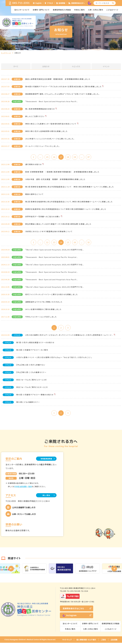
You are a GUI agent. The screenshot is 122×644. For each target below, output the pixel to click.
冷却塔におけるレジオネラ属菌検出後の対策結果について (49, 232)
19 (75, 157)
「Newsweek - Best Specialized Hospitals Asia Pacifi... (52, 101)
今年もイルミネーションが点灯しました (41, 317)
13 (54, 243)
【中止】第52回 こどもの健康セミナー (31, 373)
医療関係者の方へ (78, 3)
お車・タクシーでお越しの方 (24, 515)
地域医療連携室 (45, 460)
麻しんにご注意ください (35, 116)
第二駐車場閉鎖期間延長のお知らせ (40, 109)
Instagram (70, 616)
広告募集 (114, 641)
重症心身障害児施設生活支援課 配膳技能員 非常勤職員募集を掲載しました (58, 79)
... (39, 157)
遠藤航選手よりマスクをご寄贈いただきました (44, 302)
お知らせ (46, 66)
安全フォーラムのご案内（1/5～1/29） (32, 380)
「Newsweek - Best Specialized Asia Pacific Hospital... (52, 258)
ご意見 (103, 641)
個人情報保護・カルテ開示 (86, 641)
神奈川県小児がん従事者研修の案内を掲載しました (46, 131)
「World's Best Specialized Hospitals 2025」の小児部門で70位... (55, 265)
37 (90, 157)
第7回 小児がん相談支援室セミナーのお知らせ (35, 343)
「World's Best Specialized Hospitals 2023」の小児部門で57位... (55, 287)
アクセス (50, 3)
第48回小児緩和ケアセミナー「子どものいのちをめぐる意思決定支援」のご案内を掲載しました (63, 86)
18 (68, 157)
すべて (16, 66)
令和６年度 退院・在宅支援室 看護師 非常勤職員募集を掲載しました (55, 179)
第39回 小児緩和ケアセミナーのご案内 (32, 351)
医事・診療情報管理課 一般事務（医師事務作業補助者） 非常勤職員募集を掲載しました (62, 172)
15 (47, 157)
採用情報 (62, 3)
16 (54, 157)
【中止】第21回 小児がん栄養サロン (31, 366)
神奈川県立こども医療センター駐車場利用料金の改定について (51, 124)
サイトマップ (67, 641)
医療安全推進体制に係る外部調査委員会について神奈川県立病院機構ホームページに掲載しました (66, 209)
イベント (106, 66)
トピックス (76, 66)
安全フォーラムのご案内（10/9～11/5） (32, 388)
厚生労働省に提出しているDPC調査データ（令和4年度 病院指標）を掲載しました (58, 224)
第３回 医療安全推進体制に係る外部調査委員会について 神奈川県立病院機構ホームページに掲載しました (70, 187)
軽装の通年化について (34, 194)
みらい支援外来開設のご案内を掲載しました (43, 310)
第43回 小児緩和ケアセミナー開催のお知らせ (35, 395)
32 (90, 243)
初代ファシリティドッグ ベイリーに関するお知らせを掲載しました (51, 295)
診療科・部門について (41, 10)
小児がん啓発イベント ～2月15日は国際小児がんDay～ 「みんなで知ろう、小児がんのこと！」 (54, 358)
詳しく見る (46, 496)
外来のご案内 (79, 10)
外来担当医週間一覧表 (23, 488)
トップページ (6, 53)
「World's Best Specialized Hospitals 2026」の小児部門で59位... (55, 250)
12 (47, 243)
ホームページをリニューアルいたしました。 (43, 146)
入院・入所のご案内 (95, 10)
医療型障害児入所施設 (62, 10)
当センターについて (22, 10)
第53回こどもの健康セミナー (28, 403)
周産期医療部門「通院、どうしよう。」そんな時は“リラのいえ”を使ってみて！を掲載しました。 (62, 94)
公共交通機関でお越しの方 (24, 509)
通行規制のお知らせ (33, 165)
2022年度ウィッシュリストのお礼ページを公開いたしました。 (50, 139)
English (38, 3)
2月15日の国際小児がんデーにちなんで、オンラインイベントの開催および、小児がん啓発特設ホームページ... (69, 336)
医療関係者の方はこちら (73, 610)
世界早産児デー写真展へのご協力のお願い (43, 217)
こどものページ (112, 10)
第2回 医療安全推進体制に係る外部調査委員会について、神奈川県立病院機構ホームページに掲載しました (69, 202)
